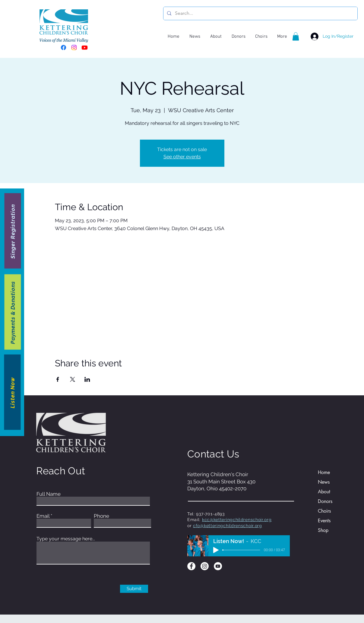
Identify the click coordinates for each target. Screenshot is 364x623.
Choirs (324, 511)
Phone (101, 516)
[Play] (216, 550)
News (324, 482)
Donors (325, 501)
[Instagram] (74, 47)
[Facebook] (63, 47)
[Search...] (260, 13)
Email (43, 516)
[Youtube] (85, 47)
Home (324, 472)
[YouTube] (218, 566)
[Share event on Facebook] (58, 379)
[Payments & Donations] (13, 312)
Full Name (49, 494)
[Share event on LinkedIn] (87, 379)
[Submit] (134, 589)
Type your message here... (66, 539)
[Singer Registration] (13, 231)
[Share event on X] (73, 379)
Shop (323, 530)
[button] (296, 36)
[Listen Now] (13, 392)
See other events (182, 157)
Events (324, 521)
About (324, 492)
